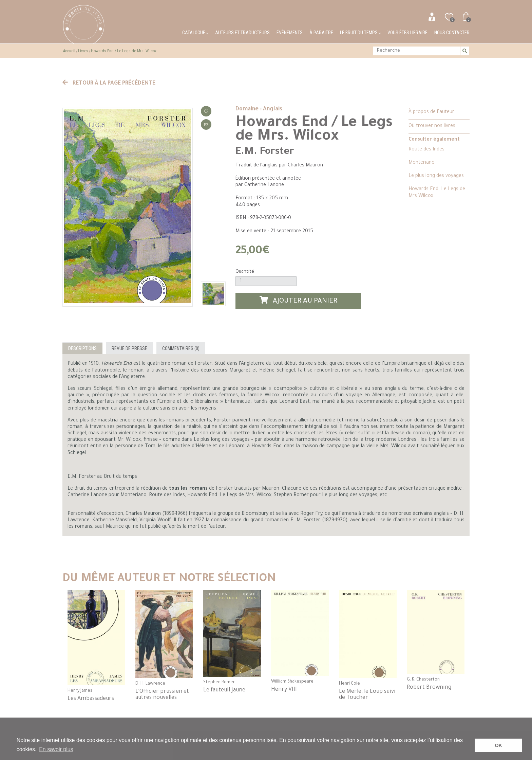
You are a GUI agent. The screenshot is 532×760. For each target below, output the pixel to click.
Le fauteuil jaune (224, 690)
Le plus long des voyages (436, 176)
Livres (83, 51)
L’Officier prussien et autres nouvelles (162, 695)
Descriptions (82, 348)
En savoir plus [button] (56, 749)
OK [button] (498, 745)
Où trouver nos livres (432, 126)
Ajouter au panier (299, 301)
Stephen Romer (219, 683)
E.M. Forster (265, 152)
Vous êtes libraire (407, 33)
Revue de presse (129, 348)
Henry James (80, 691)
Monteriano (422, 163)
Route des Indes (426, 150)
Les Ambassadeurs (91, 699)
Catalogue (195, 33)
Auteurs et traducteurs (242, 33)
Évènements (290, 33)
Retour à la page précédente (109, 84)
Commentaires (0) (181, 348)
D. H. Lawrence (150, 684)
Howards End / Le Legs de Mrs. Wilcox (124, 51)
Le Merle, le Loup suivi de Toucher (367, 695)
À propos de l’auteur (431, 112)
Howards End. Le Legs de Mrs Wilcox (437, 193)
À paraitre (321, 33)
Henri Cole (349, 684)
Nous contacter (452, 33)
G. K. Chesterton (423, 680)
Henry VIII (284, 690)
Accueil (69, 51)
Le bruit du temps (360, 33)
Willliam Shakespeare (292, 682)
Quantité (245, 272)
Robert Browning (429, 688)
